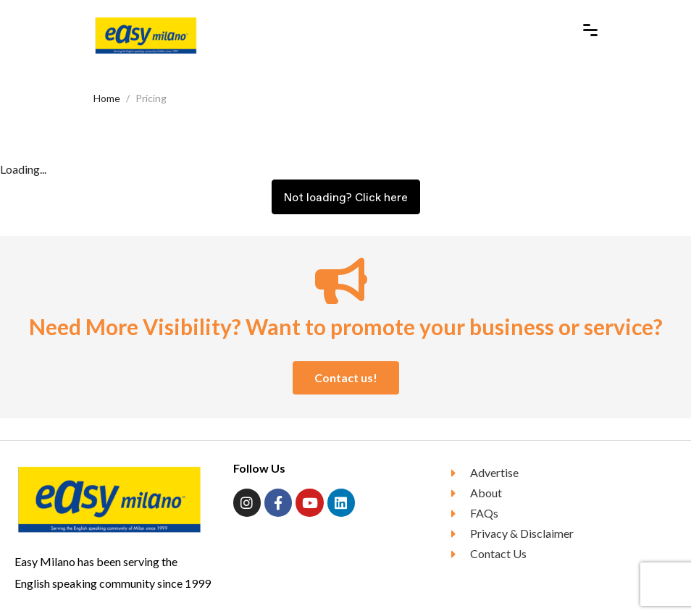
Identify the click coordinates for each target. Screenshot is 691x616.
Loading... (23, 169)
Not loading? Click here (346, 197)
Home (107, 98)
